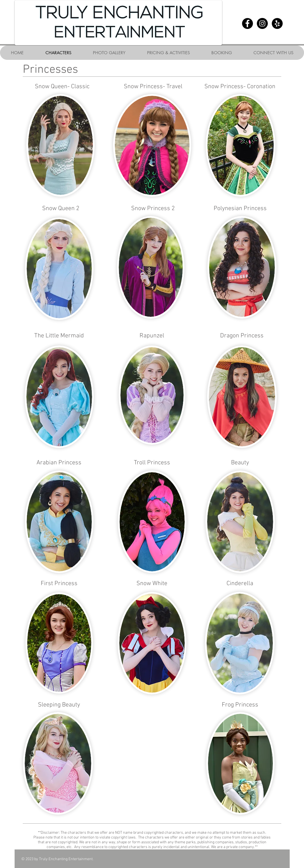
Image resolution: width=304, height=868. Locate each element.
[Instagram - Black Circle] (262, 23)
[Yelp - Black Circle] (277, 23)
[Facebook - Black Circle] (247, 23)
